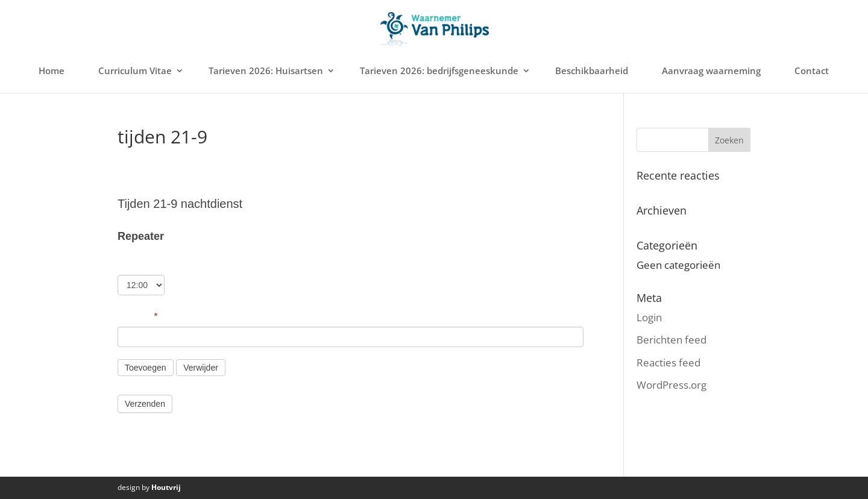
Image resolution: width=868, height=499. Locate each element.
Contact (812, 71)
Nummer (137, 316)
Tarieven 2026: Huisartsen (266, 71)
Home (52, 71)
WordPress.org (671, 385)
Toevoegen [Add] (146, 368)
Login (649, 317)
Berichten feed (671, 340)
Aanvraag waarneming (711, 71)
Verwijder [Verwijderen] (201, 368)
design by (149, 487)
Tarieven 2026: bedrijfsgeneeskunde (439, 71)
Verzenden (145, 404)
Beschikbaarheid (592, 71)
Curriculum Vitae (135, 71)
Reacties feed (668, 362)
